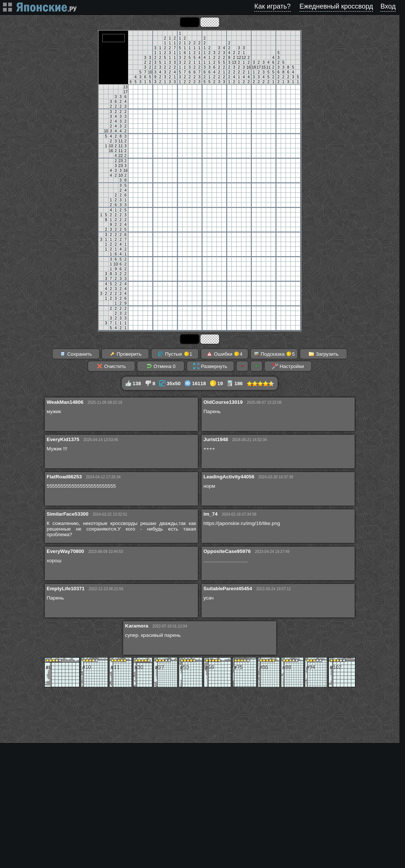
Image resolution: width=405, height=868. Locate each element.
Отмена (161, 366)
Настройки (288, 366)
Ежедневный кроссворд (336, 6)
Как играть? (272, 6)
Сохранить (76, 354)
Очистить (111, 366)
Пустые (175, 354)
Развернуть (210, 366)
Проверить (125, 354)
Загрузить (323, 354)
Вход (388, 6)
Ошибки (224, 354)
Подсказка (274, 354)
